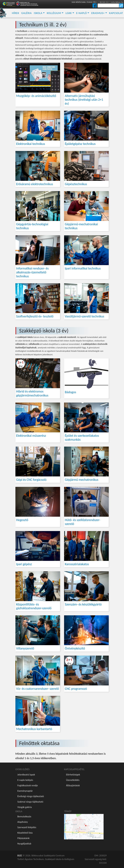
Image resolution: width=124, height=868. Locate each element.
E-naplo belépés (25, 780)
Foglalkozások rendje (28, 785)
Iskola (38, 13)
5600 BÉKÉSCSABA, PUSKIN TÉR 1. (85, 2)
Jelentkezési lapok (26, 775)
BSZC (20, 856)
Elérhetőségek (73, 775)
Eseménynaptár (25, 791)
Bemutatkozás (24, 816)
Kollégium (54, 13)
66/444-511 (104, 2)
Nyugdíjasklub (24, 844)
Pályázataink (24, 838)
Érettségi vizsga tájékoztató (31, 796)
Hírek (16, 13)
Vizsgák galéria (25, 807)
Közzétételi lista (25, 833)
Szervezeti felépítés (27, 827)
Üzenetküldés (73, 780)
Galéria (27, 13)
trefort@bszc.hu (117, 2)
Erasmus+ (98, 13)
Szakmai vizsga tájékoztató (30, 802)
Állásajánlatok (73, 785)
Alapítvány (23, 822)
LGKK (69, 13)
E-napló (82, 13)
